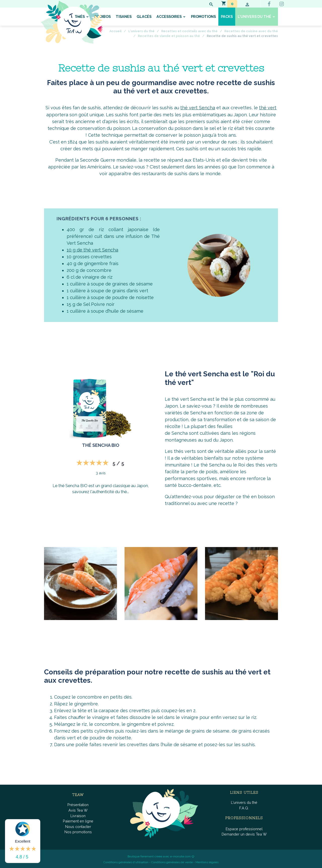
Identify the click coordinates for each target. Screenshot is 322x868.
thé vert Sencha (198, 108)
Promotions (203, 16)
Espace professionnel (244, 828)
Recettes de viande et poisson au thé (169, 36)
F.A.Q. (244, 807)
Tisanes (124, 16)
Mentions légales (207, 862)
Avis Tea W (78, 810)
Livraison (78, 815)
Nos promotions (78, 832)
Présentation (78, 804)
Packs (227, 16)
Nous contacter (78, 826)
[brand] (72, 22)
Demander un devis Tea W (244, 834)
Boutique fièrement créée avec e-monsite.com (159, 856)
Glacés (144, 16)
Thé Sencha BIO (101, 445)
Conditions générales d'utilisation (126, 862)
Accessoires (169, 16)
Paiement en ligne (78, 821)
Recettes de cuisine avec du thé (251, 31)
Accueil (115, 31)
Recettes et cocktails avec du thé (189, 31)
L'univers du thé (255, 16)
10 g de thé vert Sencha (92, 250)
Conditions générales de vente (172, 862)
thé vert (268, 108)
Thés (80, 16)
